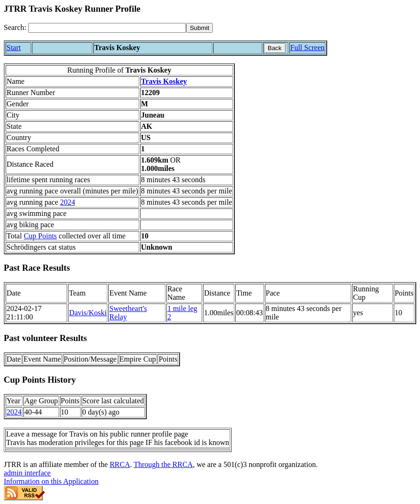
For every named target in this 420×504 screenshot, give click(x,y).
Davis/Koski (88, 313)
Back (275, 48)
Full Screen (307, 48)
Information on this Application (51, 481)
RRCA (120, 464)
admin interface (27, 473)
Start (14, 48)
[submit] (199, 28)
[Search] (107, 28)
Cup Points (41, 236)
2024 (67, 202)
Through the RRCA (163, 464)
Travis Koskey (164, 81)
